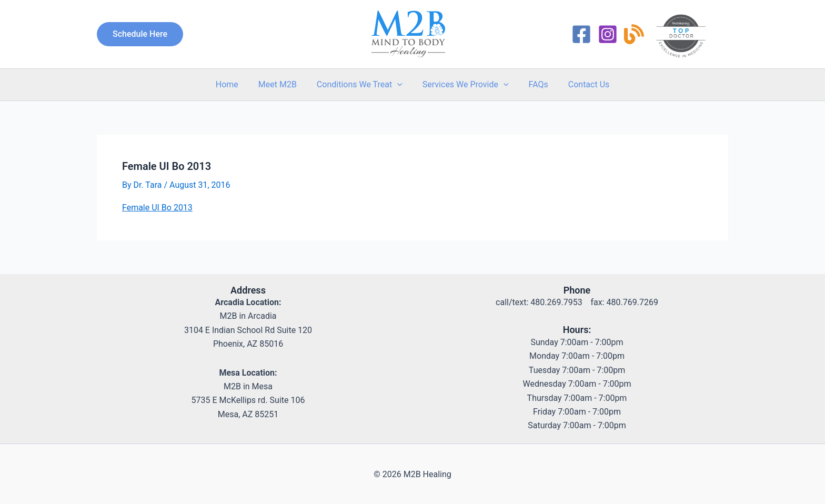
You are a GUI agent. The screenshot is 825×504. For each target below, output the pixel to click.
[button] (140, 34)
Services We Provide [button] (464, 83)
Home (235, 83)
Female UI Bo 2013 (157, 206)
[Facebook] (581, 34)
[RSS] (634, 34)
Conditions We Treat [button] (361, 83)
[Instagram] (608, 34)
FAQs (534, 83)
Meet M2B (282, 83)
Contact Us (581, 83)
